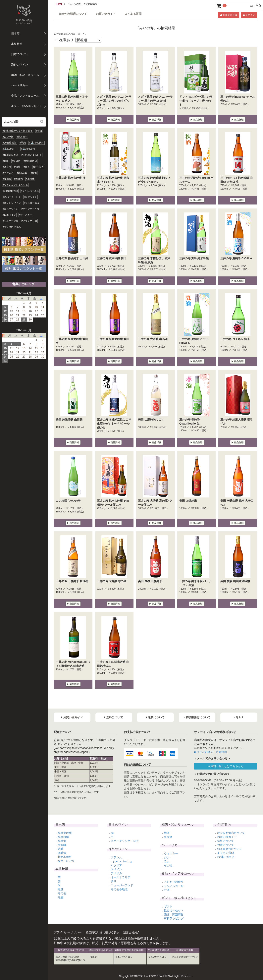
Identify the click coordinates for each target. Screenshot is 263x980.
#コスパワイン (10, 209)
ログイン (249, 15)
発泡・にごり (66, 861)
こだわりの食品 (174, 882)
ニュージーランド (122, 885)
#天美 (27, 167)
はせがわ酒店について (73, 14)
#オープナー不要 (31, 209)
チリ (114, 881)
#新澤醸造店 (30, 161)
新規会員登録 (229, 15)
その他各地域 (119, 889)
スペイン (116, 869)
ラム (167, 861)
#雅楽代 (19, 179)
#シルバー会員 (10, 221)
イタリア (116, 865)
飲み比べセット (174, 910)
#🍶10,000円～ (29, 149)
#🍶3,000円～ (36, 143)
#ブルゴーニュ (32, 203)
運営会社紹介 (131, 932)
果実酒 (168, 837)
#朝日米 (16, 161)
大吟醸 (62, 845)
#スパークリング (12, 197)
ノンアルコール (174, 886)
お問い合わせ (226, 857)
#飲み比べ (22, 137)
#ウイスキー (26, 215)
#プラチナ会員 (29, 221)
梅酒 (167, 833)
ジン (167, 857)
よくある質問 (133, 14)
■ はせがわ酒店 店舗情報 (211, 752)
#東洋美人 (38, 167)
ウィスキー (171, 853)
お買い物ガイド (106, 14)
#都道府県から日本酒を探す (18, 131)
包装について (226, 845)
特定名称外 (65, 857)
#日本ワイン (9, 215)
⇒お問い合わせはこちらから (226, 766)
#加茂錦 (7, 179)
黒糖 (61, 889)
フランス (116, 857)
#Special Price (10, 191)
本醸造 (62, 853)
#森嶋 (17, 167)
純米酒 (62, 841)
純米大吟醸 (65, 833)
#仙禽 (34, 173)
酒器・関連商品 (174, 914)
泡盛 (61, 897)
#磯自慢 (7, 167)
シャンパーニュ (123, 861)
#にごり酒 (8, 137)
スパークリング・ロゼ (125, 841)
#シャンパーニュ (30, 191)
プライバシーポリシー (68, 932)
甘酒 (167, 890)
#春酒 (39, 131)
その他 (62, 893)
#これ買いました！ (32, 155)
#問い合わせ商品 (12, 227)
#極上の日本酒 (10, 155)
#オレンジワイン (12, 203)
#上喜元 (30, 179)
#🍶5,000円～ (10, 149)
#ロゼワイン (31, 197)
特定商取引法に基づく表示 (102, 932)
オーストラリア (121, 877)
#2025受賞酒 (9, 143)
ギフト (168, 906)
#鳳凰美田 (22, 173)
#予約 (23, 143)
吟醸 (61, 849)
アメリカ (116, 873)
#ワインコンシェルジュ (15, 185)
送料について (226, 841)
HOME (59, 4)
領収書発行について (230, 849)
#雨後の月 (8, 173)
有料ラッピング (174, 918)
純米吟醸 (63, 837)
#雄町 (6, 161)
